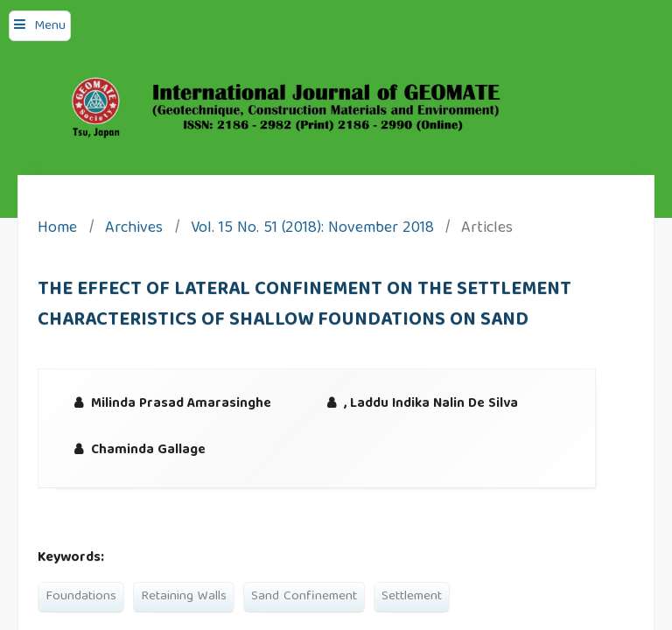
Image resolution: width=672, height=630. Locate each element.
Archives (134, 230)
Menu (50, 26)
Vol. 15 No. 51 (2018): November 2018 (312, 230)
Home (57, 230)
